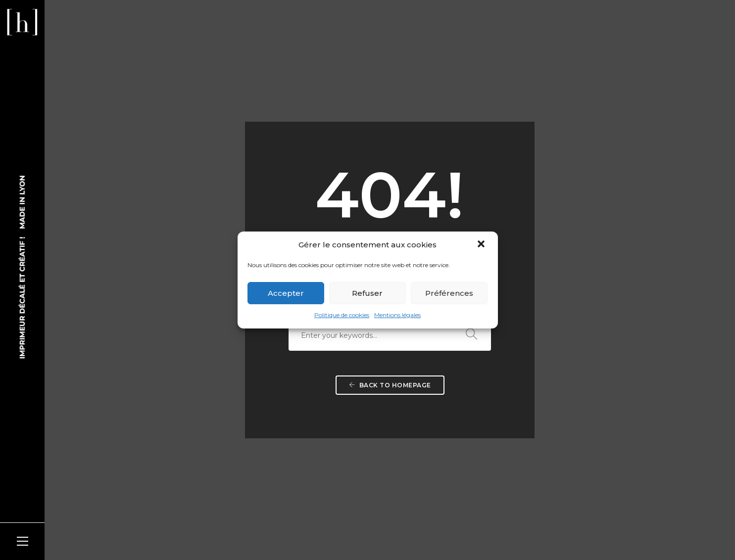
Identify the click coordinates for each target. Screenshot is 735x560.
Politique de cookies (342, 315)
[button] (482, 245)
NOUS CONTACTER (298, 459)
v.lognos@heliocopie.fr (319, 470)
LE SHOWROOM (438, 397)
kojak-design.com (173, 530)
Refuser (367, 293)
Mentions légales (397, 315)
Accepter (286, 293)
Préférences (449, 293)
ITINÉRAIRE (282, 438)
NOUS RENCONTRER (300, 397)
